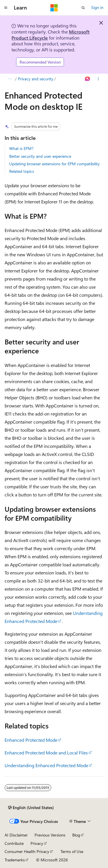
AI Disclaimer (16, 835)
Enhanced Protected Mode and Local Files (46, 753)
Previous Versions (50, 835)
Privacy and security (36, 79)
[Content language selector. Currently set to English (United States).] (31, 808)
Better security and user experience (40, 156)
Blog (76, 835)
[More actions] (98, 79)
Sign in (97, 7)
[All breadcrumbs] (10, 79)
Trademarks (15, 860)
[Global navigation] (6, 8)
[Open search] (83, 8)
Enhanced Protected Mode (31, 740)
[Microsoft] (54, 8)
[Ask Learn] (88, 79)
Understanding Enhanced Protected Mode (46, 765)
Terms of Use (72, 851)
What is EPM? (21, 148)
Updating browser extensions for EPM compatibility (54, 164)
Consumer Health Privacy (27, 851)
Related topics (22, 171)
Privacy (37, 843)
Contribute (14, 843)
